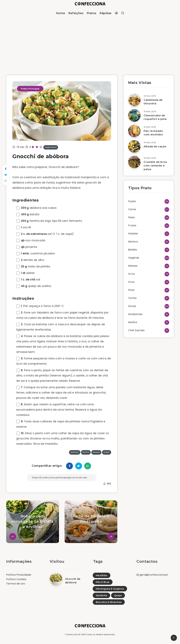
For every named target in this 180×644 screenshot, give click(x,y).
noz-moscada (31, 240)
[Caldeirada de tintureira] (134, 100)
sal (28, 280)
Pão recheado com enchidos (153, 133)
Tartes (132, 298)
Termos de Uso (16, 584)
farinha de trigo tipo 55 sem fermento (49, 221)
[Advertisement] (90, 42)
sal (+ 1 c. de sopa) (45, 234)
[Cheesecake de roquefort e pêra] (134, 115)
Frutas (132, 225)
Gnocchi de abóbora (73, 581)
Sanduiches (135, 314)
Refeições (76, 13)
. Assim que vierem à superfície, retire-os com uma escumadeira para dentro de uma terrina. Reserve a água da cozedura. (59, 410)
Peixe (131, 217)
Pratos (92, 13)
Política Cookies (16, 579)
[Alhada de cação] (134, 146)
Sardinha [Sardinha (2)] (101, 595)
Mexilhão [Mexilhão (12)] (102, 575)
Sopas (132, 201)
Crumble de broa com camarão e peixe (155, 166)
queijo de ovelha (34, 286)
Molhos (133, 322)
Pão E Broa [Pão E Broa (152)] (103, 582)
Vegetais (134, 258)
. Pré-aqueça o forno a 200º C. (40, 306)
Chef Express (136, 330)
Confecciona (72, 634)
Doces (132, 306)
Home (61, 13)
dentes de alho (30, 260)
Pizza (131, 290)
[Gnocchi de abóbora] (56, 579)
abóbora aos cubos (36, 208)
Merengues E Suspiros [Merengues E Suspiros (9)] (110, 589)
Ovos (131, 282)
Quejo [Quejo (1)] (118, 595)
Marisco (133, 242)
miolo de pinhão (33, 266)
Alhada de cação (155, 146)
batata (28, 214)
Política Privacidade (19, 575)
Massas (133, 266)
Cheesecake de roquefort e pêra (155, 117)
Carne (132, 209)
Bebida (132, 250)
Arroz (132, 274)
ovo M (23, 227)
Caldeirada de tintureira (153, 102)
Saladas (133, 234)
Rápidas (106, 13)
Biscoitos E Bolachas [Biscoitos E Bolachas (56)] (109, 602)
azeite (25, 273)
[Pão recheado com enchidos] (134, 131)
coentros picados (36, 253)
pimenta (27, 247)
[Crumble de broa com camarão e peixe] (134, 162)
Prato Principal (30, 89)
